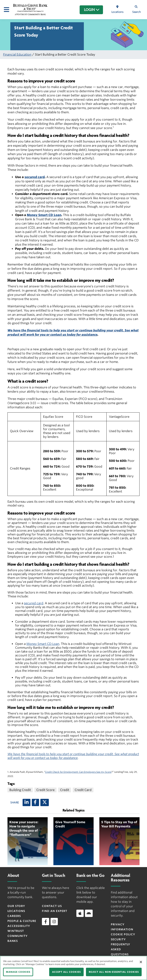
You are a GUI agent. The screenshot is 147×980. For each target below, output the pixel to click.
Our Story (16, 906)
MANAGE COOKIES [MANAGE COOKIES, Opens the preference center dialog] (18, 972)
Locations (16, 911)
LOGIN (92, 10)
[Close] (141, 962)
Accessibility (19, 926)
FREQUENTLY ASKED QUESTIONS (120, 949)
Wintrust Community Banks (18, 936)
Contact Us (52, 906)
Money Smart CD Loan (44, 215)
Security (118, 939)
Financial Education (17, 55)
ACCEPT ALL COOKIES (66, 972)
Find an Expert (55, 911)
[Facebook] (35, 802)
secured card (35, 177)
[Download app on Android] (89, 913)
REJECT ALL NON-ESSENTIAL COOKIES (114, 972)
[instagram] (54, 922)
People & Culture (22, 921)
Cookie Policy (123, 934)
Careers (14, 916)
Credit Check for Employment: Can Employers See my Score (78, 772)
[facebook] (46, 922)
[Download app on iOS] (80, 913)
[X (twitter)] (45, 802)
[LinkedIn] (27, 802)
